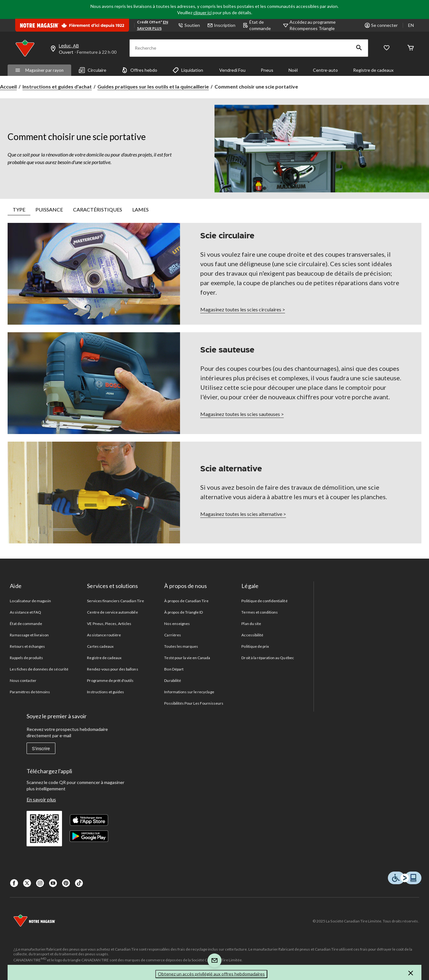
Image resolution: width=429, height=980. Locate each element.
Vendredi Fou (232, 70)
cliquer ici (202, 12)
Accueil (8, 86)
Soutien (189, 25)
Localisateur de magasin (30, 601)
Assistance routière (104, 635)
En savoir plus (41, 799)
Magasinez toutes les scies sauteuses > (242, 414)
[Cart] (411, 48)
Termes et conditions (260, 612)
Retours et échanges (27, 646)
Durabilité (172, 680)
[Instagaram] (40, 883)
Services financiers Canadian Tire (115, 601)
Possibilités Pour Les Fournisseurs (194, 703)
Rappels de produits (26, 658)
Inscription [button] (221, 25)
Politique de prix (255, 646)
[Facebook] (14, 883)
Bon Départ (174, 669)
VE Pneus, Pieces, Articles (109, 624)
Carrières (172, 635)
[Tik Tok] (79, 883)
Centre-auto (325, 70)
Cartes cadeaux (100, 646)
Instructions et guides (106, 692)
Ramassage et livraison (29, 635)
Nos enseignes (177, 624)
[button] (359, 48)
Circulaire (93, 70)
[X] (27, 883)
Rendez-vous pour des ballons (112, 669)
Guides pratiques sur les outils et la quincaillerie (153, 86)
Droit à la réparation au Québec (267, 658)
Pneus (267, 70)
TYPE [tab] (19, 209)
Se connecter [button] (381, 25)
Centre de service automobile (112, 612)
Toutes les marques (181, 646)
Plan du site (251, 624)
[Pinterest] (66, 883)
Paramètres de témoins (30, 692)
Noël (293, 70)
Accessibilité (252, 635)
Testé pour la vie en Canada (187, 658)
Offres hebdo (139, 70)
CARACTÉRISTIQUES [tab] (98, 209)
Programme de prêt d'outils (110, 680)
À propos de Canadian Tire (186, 601)
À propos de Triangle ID (183, 612)
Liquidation (188, 70)
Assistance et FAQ (25, 612)
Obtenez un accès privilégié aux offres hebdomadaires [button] (211, 974)
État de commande (257, 25)
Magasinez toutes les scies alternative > (243, 514)
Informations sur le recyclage (189, 692)
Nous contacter (23, 680)
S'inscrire (41, 749)
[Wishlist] (387, 48)
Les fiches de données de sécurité (39, 669)
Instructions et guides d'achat (57, 86)
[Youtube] (53, 883)
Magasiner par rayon (39, 70)
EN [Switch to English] (411, 25)
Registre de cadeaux (373, 70)
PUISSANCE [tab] (49, 209)
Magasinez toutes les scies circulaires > (243, 309)
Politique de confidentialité (264, 601)
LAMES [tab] (140, 209)
